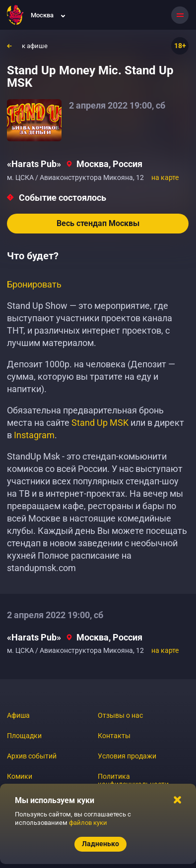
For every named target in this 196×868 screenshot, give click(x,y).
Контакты (114, 736)
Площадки (24, 736)
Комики (20, 776)
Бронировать (34, 284)
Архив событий (32, 756)
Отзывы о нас (120, 715)
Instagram (34, 435)
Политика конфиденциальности (133, 780)
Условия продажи (127, 756)
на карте (165, 177)
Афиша (18, 715)
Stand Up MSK (100, 423)
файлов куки (88, 823)
